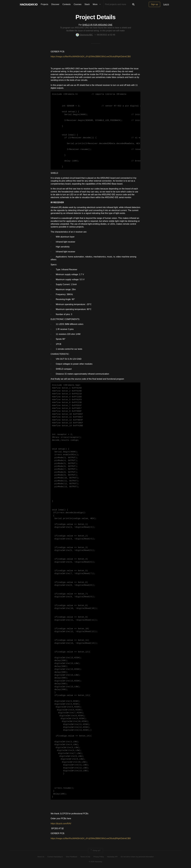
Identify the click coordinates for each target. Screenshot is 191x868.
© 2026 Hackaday (96, 862)
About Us (41, 857)
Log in (166, 4)
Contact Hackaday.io (55, 857)
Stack (87, 4)
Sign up (154, 4)
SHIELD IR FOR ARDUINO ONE (97, 25)
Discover (55, 4)
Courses (78, 4)
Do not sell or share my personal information (137, 857)
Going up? (95, 851)
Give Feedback (71, 857)
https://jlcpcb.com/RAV (61, 824)
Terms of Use (85, 857)
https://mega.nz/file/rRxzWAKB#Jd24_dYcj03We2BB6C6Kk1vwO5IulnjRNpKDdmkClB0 (91, 57)
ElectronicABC (84, 35)
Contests (67, 4)
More (97, 4)
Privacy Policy (99, 857)
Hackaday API (112, 857)
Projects (45, 4)
